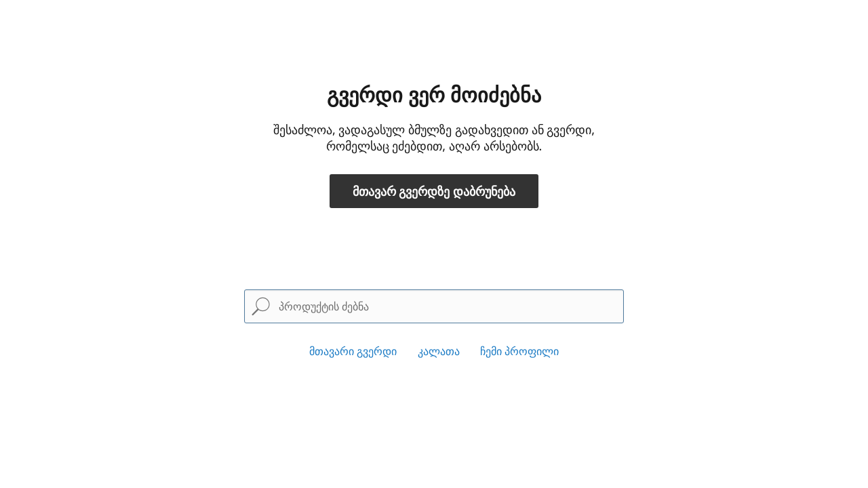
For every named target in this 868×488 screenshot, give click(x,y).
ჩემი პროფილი (519, 351)
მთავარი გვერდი (353, 351)
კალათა (439, 351)
